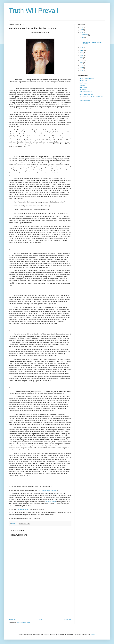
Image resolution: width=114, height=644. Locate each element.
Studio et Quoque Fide (86, 94)
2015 (82, 65)
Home (40, 620)
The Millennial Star (85, 100)
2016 (82, 63)
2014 (82, 68)
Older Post (68, 620)
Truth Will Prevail (33, 11)
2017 (82, 60)
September (85, 35)
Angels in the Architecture (87, 79)
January (84, 40)
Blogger (93, 634)
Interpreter (82, 85)
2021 (82, 50)
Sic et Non (82, 90)
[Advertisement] (40, 601)
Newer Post (13, 620)
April (83, 37)
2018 (82, 58)
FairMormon (83, 83)
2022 (82, 48)
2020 (82, 53)
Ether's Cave (83, 81)
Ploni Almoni (83, 87)
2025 (82, 27)
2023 (82, 33)
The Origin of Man (50, 502)
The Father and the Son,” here (48, 490)
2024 (82, 30)
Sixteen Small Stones (86, 92)
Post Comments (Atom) (24, 623)
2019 (82, 55)
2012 (82, 71)
